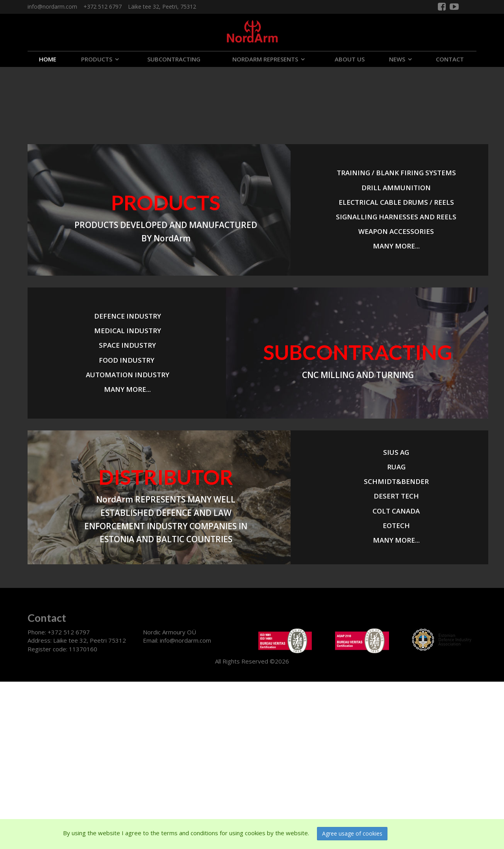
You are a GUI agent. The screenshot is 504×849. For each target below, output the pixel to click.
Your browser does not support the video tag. (59, 96)
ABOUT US (350, 59)
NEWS (397, 59)
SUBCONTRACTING (174, 59)
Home (48, 59)
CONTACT (450, 59)
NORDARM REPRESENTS (265, 59)
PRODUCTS (97, 59)
